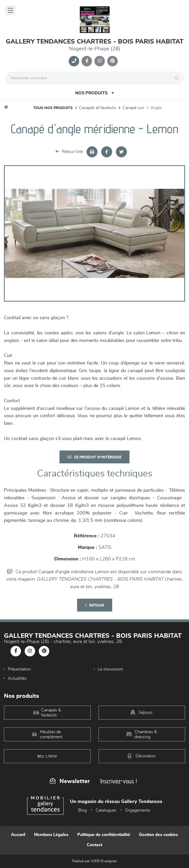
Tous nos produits (53, 108)
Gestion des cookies (158, 835)
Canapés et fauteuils (98, 108)
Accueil (18, 835)
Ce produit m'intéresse (94, 457)
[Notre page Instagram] (100, 61)
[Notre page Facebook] (87, 61)
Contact (94, 845)
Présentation (19, 669)
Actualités (17, 678)
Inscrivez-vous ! (118, 781)
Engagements (138, 810)
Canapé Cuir (133, 108)
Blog (82, 810)
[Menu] (10, 10)
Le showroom (110, 669)
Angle (156, 108)
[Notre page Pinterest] (112, 61)
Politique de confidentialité (104, 835)
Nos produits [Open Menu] (95, 93)
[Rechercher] (178, 78)
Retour (95, 605)
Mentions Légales (51, 835)
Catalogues (106, 810)
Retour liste (69, 151)
